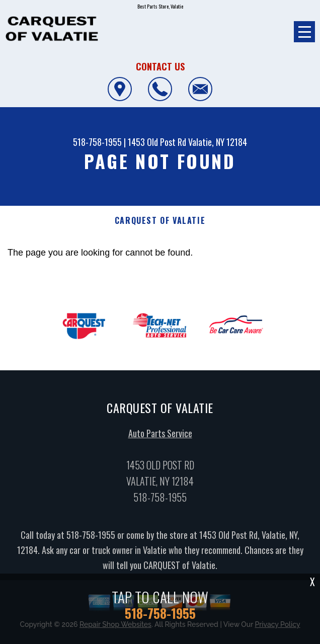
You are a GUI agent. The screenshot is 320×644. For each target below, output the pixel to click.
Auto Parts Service (160, 436)
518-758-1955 (97, 142)
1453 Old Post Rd (157, 142)
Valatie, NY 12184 (218, 142)
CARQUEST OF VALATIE (160, 221)
